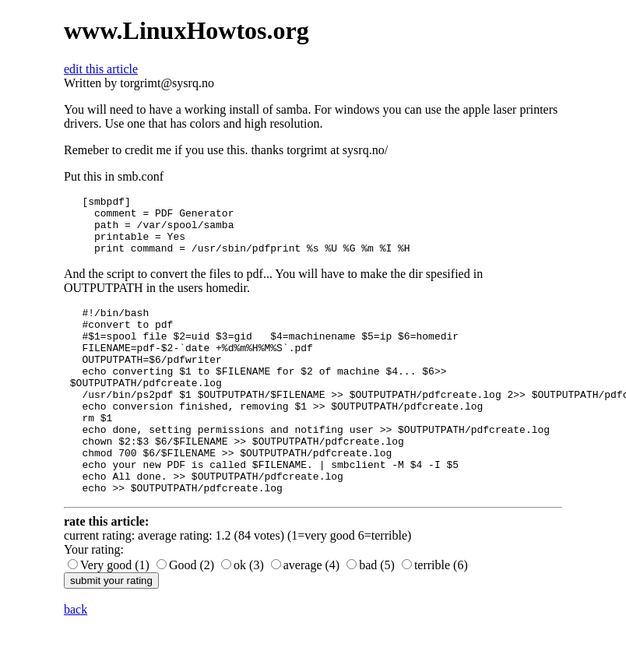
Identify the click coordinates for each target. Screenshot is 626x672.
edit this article (101, 69)
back (76, 658)
